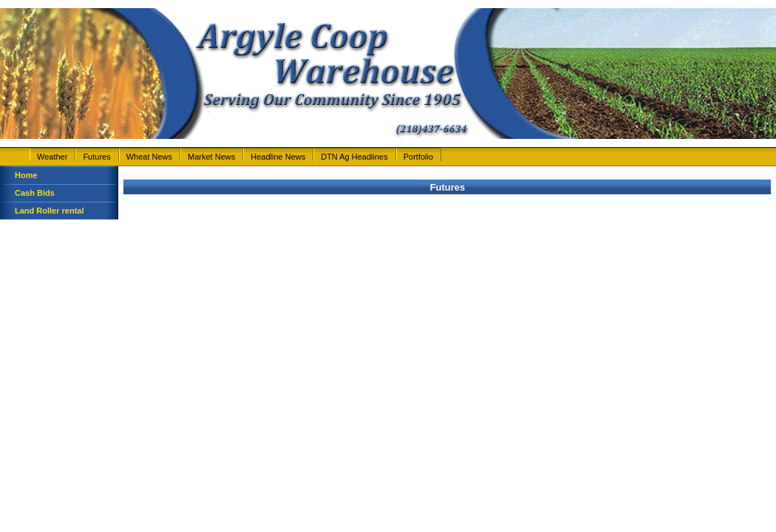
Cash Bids (35, 193)
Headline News (278, 157)
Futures (96, 157)
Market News (211, 157)
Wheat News (149, 157)
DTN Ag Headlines (354, 157)
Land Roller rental (50, 211)
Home (26, 175)
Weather (52, 157)
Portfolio (418, 157)
